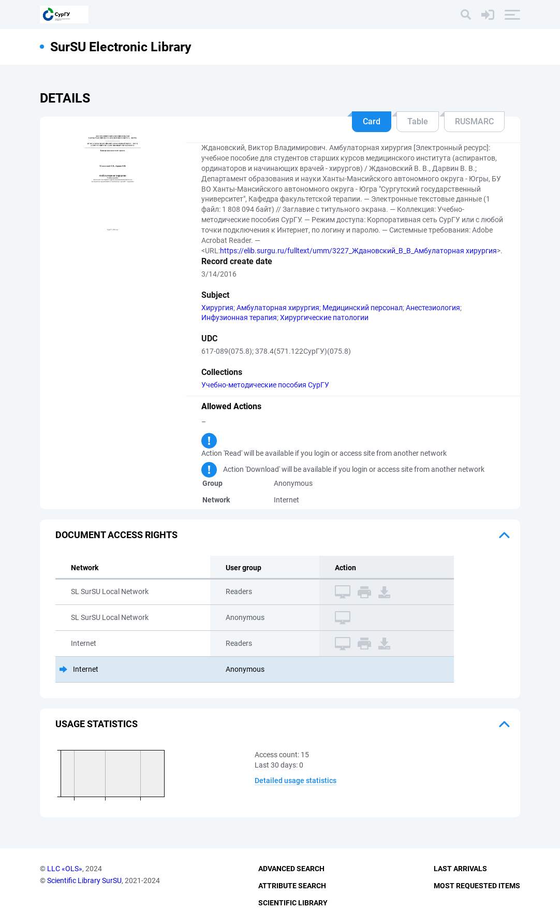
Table (418, 121)
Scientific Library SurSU (84, 880)
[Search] (466, 15)
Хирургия (217, 308)
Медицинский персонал (363, 308)
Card (372, 121)
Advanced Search (291, 869)
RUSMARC (474, 121)
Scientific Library (293, 903)
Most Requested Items (477, 886)
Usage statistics (97, 724)
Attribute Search (292, 886)
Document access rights (116, 535)
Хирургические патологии (324, 317)
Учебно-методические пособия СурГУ (265, 385)
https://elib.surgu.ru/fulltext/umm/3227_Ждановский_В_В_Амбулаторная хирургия (358, 251)
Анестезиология (433, 308)
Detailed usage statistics (296, 781)
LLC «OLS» (65, 869)
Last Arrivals (460, 869)
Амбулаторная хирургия (278, 308)
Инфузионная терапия (239, 317)
